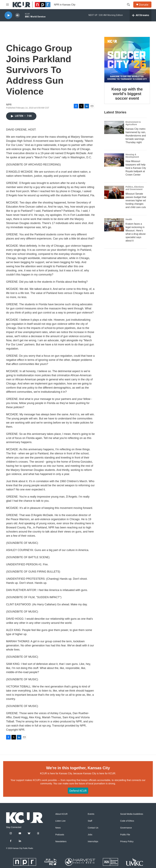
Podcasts (60, 835)
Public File (125, 835)
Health (129, 219)
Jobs (90, 835)
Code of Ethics (127, 821)
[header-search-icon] (128, 5)
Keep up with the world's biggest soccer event (127, 94)
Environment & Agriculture (133, 123)
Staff (90, 821)
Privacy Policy (127, 842)
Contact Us (93, 828)
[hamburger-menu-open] (7, 5)
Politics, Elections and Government (135, 188)
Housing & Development (132, 156)
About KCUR (61, 814)
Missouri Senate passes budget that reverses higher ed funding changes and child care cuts (136, 200)
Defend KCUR (78, 791)
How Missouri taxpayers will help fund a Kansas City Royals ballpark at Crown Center (136, 168)
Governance (126, 828)
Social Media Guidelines (132, 814)
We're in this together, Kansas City (78, 768)
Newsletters (61, 842)
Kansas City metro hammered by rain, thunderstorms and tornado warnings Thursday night (136, 136)
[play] (8, 15)
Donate (144, 5)
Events (91, 814)
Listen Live (60, 821)
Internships (93, 842)
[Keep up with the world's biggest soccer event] (127, 60)
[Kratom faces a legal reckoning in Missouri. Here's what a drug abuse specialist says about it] (114, 225)
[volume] (18, 15)
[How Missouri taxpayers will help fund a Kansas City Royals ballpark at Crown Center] (114, 160)
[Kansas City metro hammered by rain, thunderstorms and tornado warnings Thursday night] (114, 127)
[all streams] (141, 15)
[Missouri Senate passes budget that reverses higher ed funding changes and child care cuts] (114, 192)
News (58, 828)
